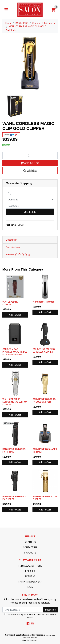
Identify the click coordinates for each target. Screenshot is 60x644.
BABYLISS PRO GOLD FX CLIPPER (45, 498)
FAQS (30, 587)
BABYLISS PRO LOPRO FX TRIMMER (14, 450)
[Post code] (30, 206)
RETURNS (30, 576)
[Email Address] (23, 610)
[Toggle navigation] (6, 10)
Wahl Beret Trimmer (43, 302)
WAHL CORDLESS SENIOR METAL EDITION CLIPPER (15, 402)
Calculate (30, 212)
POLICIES (30, 571)
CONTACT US (30, 547)
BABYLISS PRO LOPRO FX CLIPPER (14, 498)
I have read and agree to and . (30, 616)
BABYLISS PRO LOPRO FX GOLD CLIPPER (44, 400)
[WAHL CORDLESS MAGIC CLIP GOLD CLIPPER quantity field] (30, 155)
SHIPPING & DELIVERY (30, 582)
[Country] (30, 199)
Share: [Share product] (10, 135)
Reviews (18, 254)
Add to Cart (30, 163)
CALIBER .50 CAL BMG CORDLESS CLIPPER (44, 350)
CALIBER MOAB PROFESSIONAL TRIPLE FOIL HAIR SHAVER (15, 352)
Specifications (13, 247)
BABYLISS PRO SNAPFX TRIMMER (45, 450)
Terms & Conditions (37, 614)
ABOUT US (30, 542)
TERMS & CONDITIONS (30, 566)
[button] (30, 171)
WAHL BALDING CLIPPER (10, 303)
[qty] (30, 193)
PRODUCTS (30, 553)
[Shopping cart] (53, 10)
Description (12, 240)
